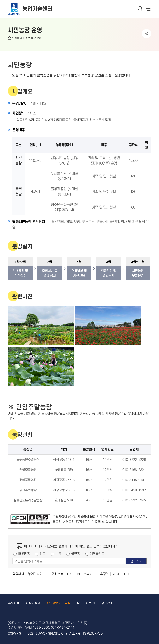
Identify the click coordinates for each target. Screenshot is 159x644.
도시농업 (17, 38)
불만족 (76, 554)
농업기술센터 (37, 9)
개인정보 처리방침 (58, 603)
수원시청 (14, 603)
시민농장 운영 (34, 38)
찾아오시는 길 (86, 603)
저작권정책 (33, 603)
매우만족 (24, 554)
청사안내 (107, 603)
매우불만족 (97, 554)
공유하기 (146, 34)
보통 (58, 554)
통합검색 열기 (140, 9)
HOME (10, 39)
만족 (43, 554)
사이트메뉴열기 (148, 10)
